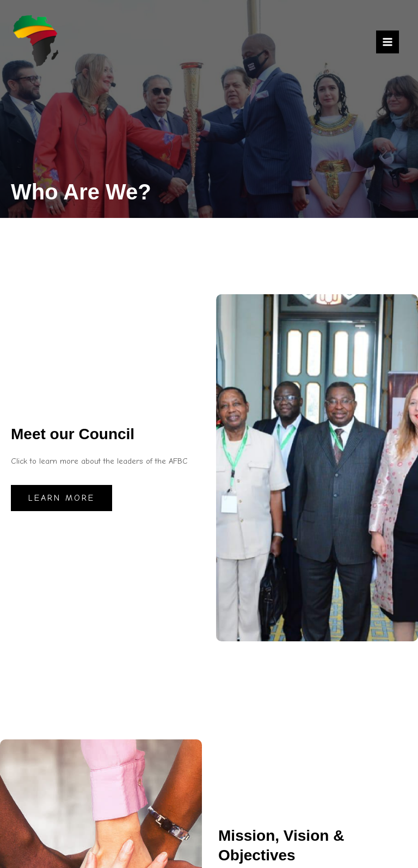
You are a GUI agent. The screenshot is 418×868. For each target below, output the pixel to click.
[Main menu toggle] (388, 42)
